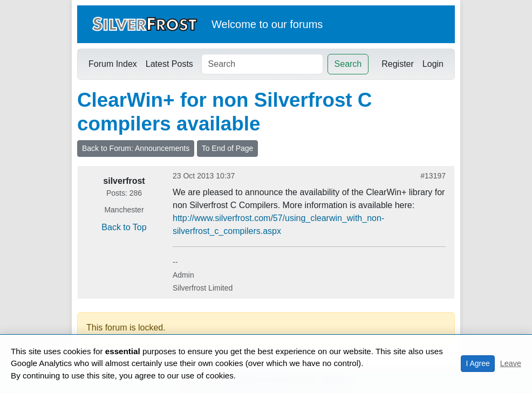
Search (348, 64)
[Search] (262, 64)
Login (433, 64)
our (279, 24)
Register (398, 64)
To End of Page (228, 148)
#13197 (433, 176)
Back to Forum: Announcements (136, 148)
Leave (511, 363)
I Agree (478, 363)
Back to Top (124, 227)
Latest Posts (169, 64)
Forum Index (113, 64)
